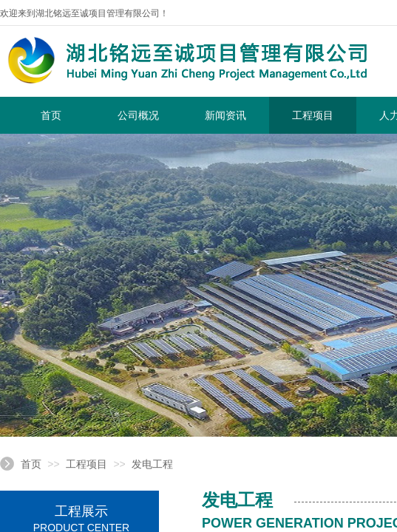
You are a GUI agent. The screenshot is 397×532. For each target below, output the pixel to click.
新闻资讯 (225, 115)
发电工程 (152, 464)
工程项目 (313, 115)
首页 (51, 115)
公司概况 (138, 115)
